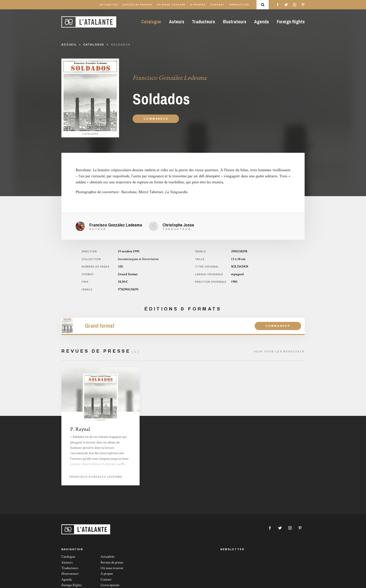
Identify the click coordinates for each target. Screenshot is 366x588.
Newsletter (239, 5)
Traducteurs (203, 22)
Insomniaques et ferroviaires (138, 259)
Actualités (109, 5)
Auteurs (177, 22)
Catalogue (151, 22)
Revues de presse (137, 5)
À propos (198, 5)
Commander (156, 119)
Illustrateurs (235, 22)
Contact (218, 5)
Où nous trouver (171, 5)
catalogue (94, 45)
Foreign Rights (291, 22)
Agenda (262, 22)
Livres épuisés (110, 585)
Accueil (69, 45)
